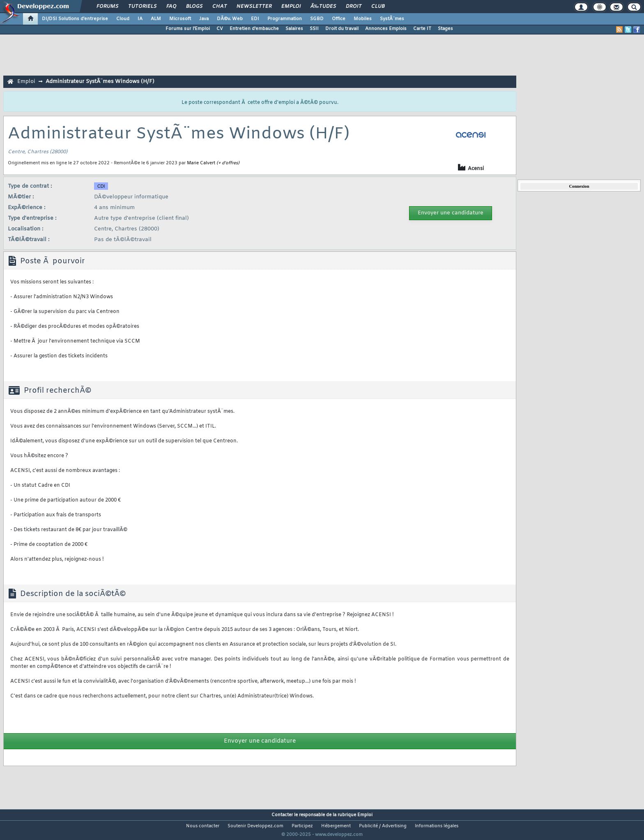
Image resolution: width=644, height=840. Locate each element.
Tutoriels (142, 7)
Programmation (285, 19)
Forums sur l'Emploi (188, 29)
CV (220, 29)
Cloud (123, 19)
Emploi (291, 7)
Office (339, 19)
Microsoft (180, 19)
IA (140, 19)
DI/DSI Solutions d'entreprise (75, 19)
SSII (314, 29)
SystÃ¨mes (392, 19)
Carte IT (422, 29)
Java (204, 19)
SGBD (317, 19)
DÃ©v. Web (230, 19)
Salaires (294, 29)
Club (378, 7)
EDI (255, 19)
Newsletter (254, 7)
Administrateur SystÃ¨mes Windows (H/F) (100, 82)
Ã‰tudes (323, 7)
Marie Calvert (201, 163)
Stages (445, 29)
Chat (220, 7)
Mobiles (363, 19)
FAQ (171, 7)
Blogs (194, 7)
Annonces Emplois (386, 29)
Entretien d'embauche (254, 29)
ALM (156, 19)
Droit (354, 7)
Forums (107, 7)
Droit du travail (342, 29)
